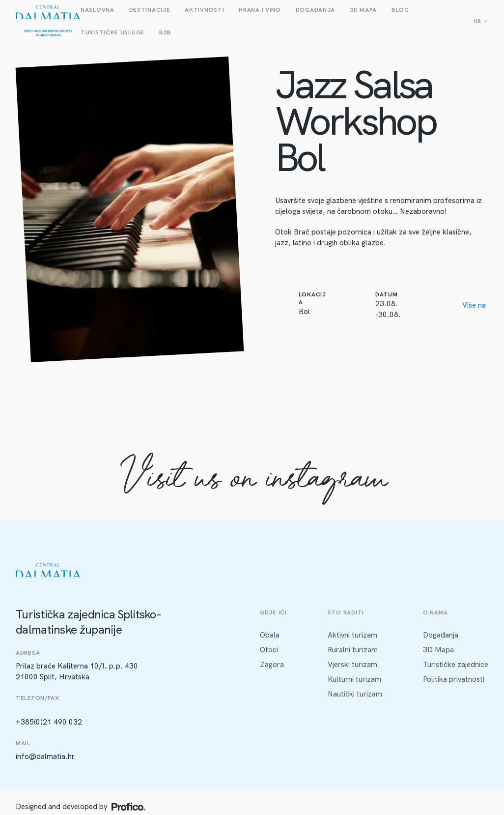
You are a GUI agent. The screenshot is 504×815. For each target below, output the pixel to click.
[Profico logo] (128, 807)
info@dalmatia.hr (45, 757)
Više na (474, 305)
